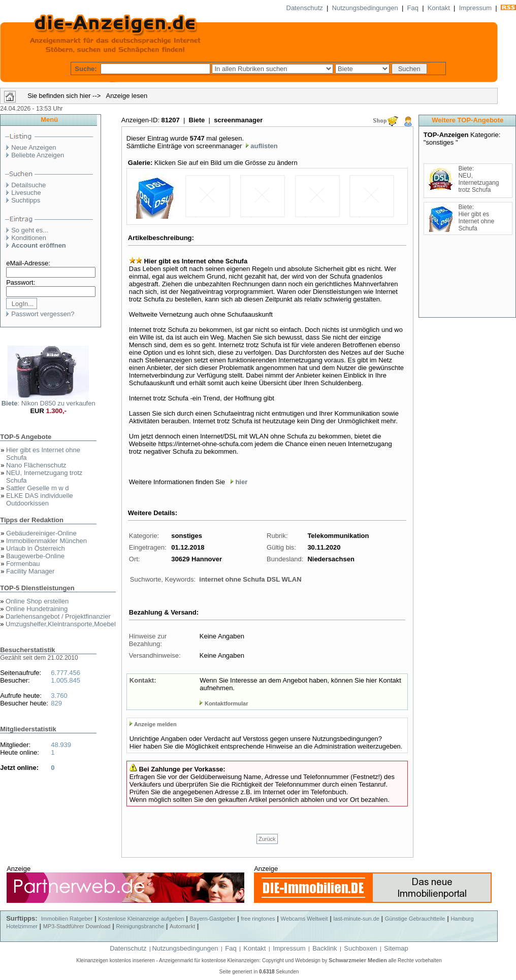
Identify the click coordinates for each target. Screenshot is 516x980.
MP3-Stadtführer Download (77, 926)
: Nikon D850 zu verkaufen (49, 403)
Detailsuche (28, 185)
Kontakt (439, 8)
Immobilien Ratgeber (67, 919)
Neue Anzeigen (34, 147)
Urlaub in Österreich (36, 548)
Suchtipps (26, 200)
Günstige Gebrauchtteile (415, 919)
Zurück (267, 839)
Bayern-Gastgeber (213, 919)
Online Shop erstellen (37, 601)
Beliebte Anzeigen (38, 155)
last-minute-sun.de (356, 919)
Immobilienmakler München (46, 541)
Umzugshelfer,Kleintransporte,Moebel (61, 624)
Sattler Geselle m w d (38, 488)
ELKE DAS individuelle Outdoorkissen (40, 499)
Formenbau (23, 564)
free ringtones (258, 919)
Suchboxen (360, 948)
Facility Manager (30, 571)
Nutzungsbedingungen (365, 8)
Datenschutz (305, 8)
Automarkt (182, 926)
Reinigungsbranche (140, 926)
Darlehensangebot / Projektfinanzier (58, 616)
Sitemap (396, 948)
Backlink (325, 948)
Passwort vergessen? (43, 314)
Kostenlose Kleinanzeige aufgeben (141, 919)
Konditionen (29, 238)
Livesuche (26, 193)
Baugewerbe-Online (35, 556)
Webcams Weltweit (304, 919)
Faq (413, 8)
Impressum (475, 8)
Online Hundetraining (37, 609)
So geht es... (30, 230)
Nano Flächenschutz (36, 465)
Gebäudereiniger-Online (41, 533)
